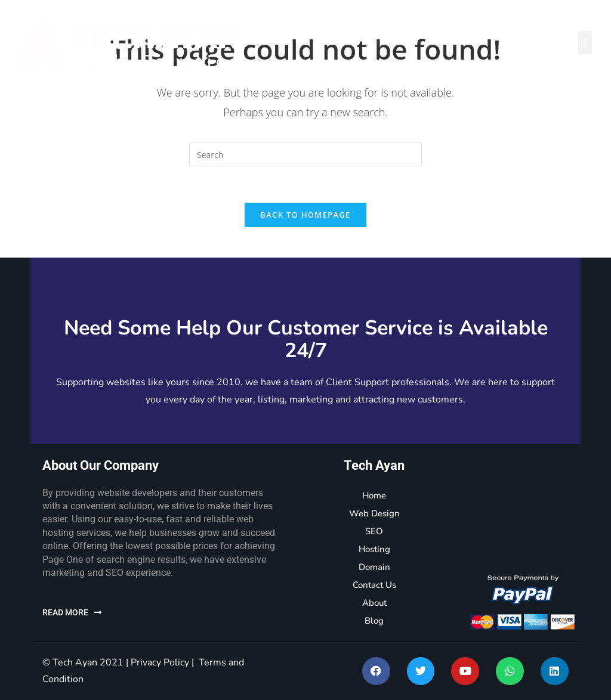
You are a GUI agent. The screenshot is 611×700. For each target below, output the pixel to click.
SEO (374, 531)
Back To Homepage (305, 215)
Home (374, 495)
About (374, 603)
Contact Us (374, 585)
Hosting (374, 549)
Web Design (374, 513)
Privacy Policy (160, 662)
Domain (374, 567)
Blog (374, 621)
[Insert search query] (305, 154)
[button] (585, 43)
